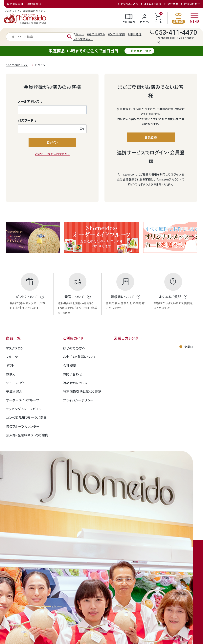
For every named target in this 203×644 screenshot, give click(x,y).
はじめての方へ (74, 348)
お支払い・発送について (80, 357)
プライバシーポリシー (78, 400)
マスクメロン (15, 348)
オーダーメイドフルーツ (23, 400)
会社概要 (173, 4)
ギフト (10, 365)
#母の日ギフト (96, 34)
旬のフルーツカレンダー (23, 426)
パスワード (28, 120)
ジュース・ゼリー (17, 383)
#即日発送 (135, 34)
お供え (11, 374)
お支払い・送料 (130, 4)
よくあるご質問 (153, 4)
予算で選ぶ (14, 392)
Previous (11, 237)
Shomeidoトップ (17, 65)
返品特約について (76, 383)
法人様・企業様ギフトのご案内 (27, 435)
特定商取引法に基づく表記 (82, 392)
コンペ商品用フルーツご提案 (26, 417)
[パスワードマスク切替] (82, 129)
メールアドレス (31, 101)
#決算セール (76, 34)
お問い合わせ (192, 4)
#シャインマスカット (80, 39)
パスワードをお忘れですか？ (52, 154)
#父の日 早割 (116, 34)
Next (192, 237)
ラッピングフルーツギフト (23, 409)
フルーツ (12, 357)
